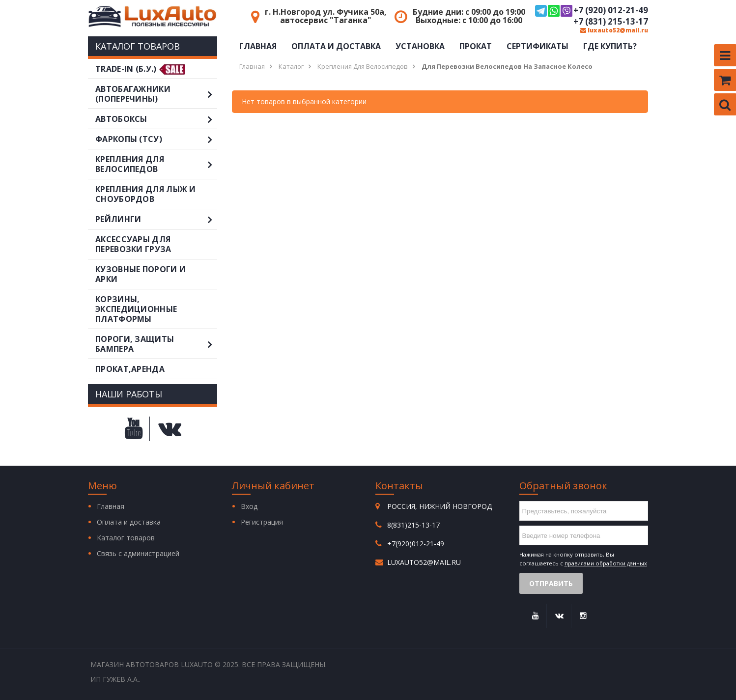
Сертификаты (538, 46)
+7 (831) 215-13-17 (611, 22)
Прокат (476, 46)
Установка (420, 46)
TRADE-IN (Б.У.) (126, 69)
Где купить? (610, 46)
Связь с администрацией (138, 553)
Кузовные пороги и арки (141, 274)
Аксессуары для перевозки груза (133, 244)
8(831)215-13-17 (413, 525)
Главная (258, 46)
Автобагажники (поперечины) (156, 94)
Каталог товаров (126, 538)
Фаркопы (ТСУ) (156, 139)
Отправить (551, 583)
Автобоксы (156, 119)
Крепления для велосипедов (156, 164)
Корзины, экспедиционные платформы (136, 309)
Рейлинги (156, 219)
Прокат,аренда (130, 369)
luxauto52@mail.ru (614, 30)
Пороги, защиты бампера (156, 344)
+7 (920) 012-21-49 (592, 11)
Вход (249, 506)
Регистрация (262, 522)
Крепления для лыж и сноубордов (146, 194)
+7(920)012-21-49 (416, 544)
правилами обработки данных (606, 563)
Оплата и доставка (336, 46)
